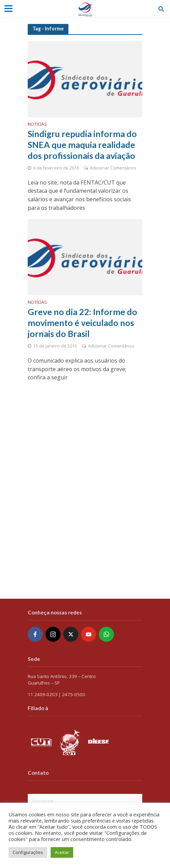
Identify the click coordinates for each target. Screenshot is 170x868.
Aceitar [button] (62, 852)
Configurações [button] (28, 852)
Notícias (37, 125)
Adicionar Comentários (113, 168)
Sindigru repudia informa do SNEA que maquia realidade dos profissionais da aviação (82, 145)
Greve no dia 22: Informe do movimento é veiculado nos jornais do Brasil (82, 323)
